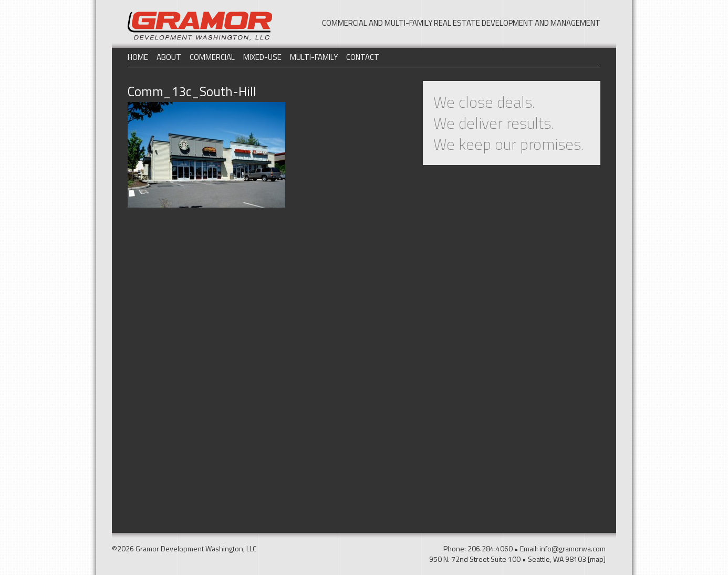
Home (138, 57)
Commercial (212, 57)
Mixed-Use (262, 57)
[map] (597, 559)
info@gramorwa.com (573, 548)
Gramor (200, 26)
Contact (363, 57)
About (169, 57)
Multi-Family (314, 57)
